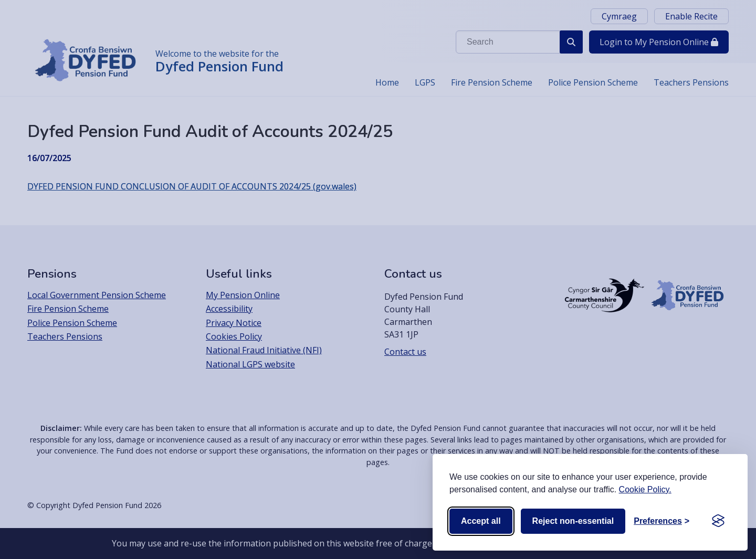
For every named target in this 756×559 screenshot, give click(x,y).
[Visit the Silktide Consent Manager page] (718, 521)
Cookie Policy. (645, 489)
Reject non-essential (573, 521)
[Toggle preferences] (661, 521)
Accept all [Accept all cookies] (481, 521)
